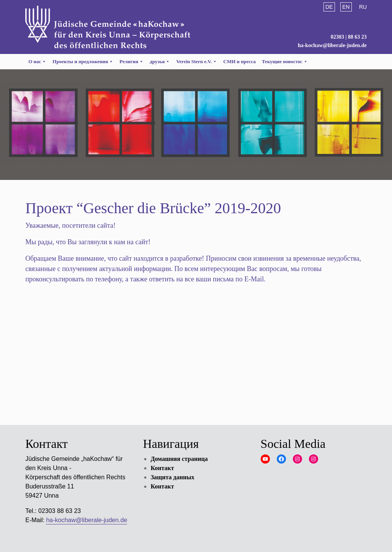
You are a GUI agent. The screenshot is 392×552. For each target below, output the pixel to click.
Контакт (162, 468)
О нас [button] (37, 61)
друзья (160, 61)
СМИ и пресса (239, 61)
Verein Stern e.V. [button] (197, 61)
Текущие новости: (285, 61)
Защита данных (172, 477)
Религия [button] (131, 61)
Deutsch (329, 7)
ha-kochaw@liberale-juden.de (332, 46)
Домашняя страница (179, 459)
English (346, 7)
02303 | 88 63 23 (349, 37)
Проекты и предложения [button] (83, 61)
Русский (363, 7)
